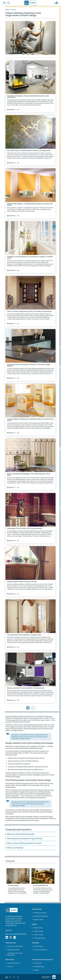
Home (7, 10)
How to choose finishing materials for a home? (24, 843)
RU (18, 977)
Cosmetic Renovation (14, 963)
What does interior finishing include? (21, 834)
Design (34, 924)
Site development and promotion (46, 977)
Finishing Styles (39, 946)
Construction (11, 943)
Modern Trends (39, 920)
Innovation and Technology (42, 960)
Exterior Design (39, 935)
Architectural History (40, 913)
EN (10, 977)
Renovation (10, 960)
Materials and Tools (13, 950)
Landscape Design (39, 938)
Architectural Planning (41, 916)
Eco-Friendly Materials (41, 950)
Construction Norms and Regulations (15, 954)
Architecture (37, 909)
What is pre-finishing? (15, 848)
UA (14, 977)
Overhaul (10, 966)
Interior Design (38, 931)
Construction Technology (15, 946)
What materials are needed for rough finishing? (25, 839)
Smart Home (38, 963)
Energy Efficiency (39, 966)
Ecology (36, 970)
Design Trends (38, 928)
